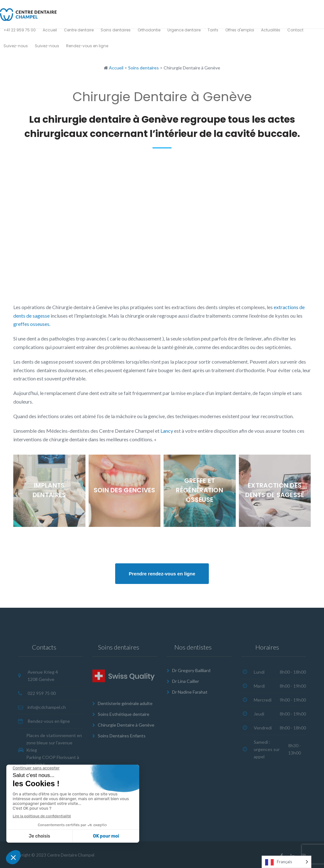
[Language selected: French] (287, 862)
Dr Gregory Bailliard (191, 670)
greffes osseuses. (32, 324)
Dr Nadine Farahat (190, 692)
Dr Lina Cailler (186, 681)
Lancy (167, 431)
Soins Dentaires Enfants (122, 735)
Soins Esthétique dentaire (124, 714)
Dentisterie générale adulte (125, 703)
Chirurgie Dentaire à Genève (126, 725)
